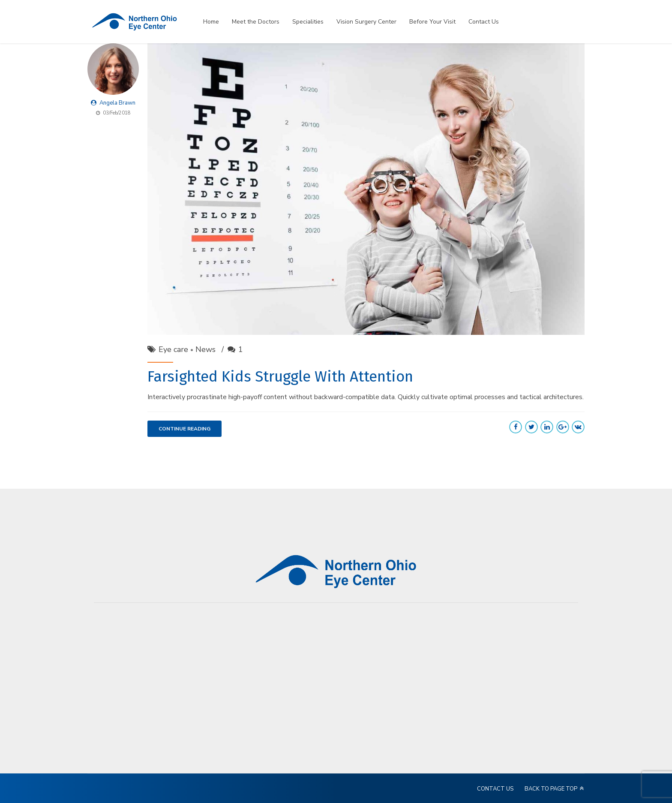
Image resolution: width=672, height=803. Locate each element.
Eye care (173, 349)
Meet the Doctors (256, 22)
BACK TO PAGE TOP (551, 789)
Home (211, 22)
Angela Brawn (117, 103)
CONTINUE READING (184, 429)
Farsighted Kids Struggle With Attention (280, 376)
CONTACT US (495, 789)
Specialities (308, 22)
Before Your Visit (432, 22)
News (205, 349)
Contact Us (484, 22)
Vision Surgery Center (366, 22)
